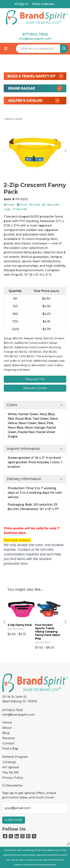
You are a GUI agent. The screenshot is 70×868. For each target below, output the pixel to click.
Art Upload (11, 767)
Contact (8, 743)
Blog (6, 733)
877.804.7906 (35, 34)
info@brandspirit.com (35, 39)
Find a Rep (10, 749)
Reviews (9, 738)
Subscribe (14, 820)
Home (7, 722)
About (7, 728)
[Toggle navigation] (6, 49)
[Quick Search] (38, 49)
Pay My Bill (10, 772)
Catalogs (9, 762)
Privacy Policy (13, 778)
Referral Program (15, 757)
